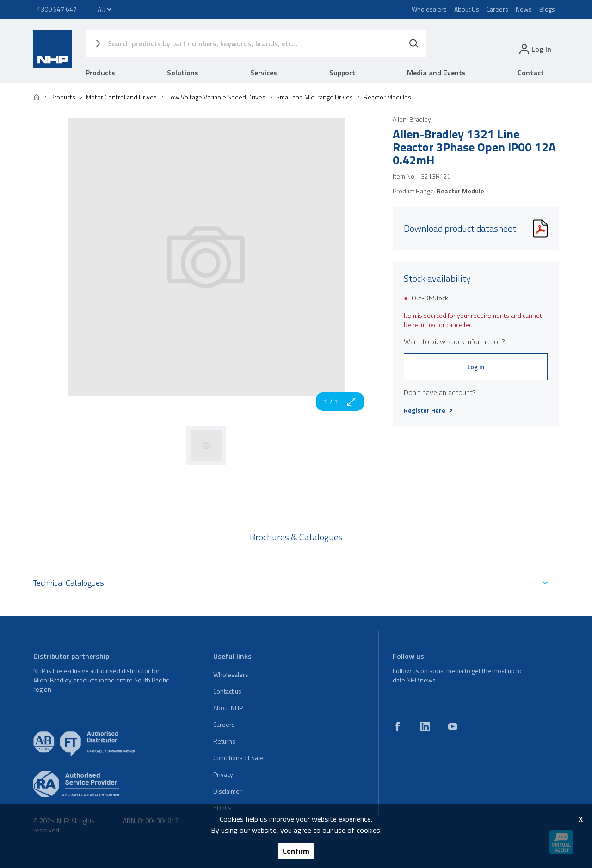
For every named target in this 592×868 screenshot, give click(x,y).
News (524, 9)
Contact (531, 73)
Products (100, 73)
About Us (467, 9)
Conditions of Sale (238, 758)
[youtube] (453, 726)
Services (264, 73)
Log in (476, 367)
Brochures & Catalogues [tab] (296, 537)
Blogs (547, 9)
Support (342, 73)
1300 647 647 (57, 9)
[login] (534, 49)
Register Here (428, 410)
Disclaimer (228, 791)
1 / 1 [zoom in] (340, 402)
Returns (224, 741)
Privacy (223, 774)
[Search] (414, 43)
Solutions (183, 73)
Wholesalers (429, 9)
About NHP (228, 708)
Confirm (296, 851)
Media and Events (436, 73)
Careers (497, 9)
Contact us (227, 691)
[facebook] (397, 726)
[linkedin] (425, 726)
